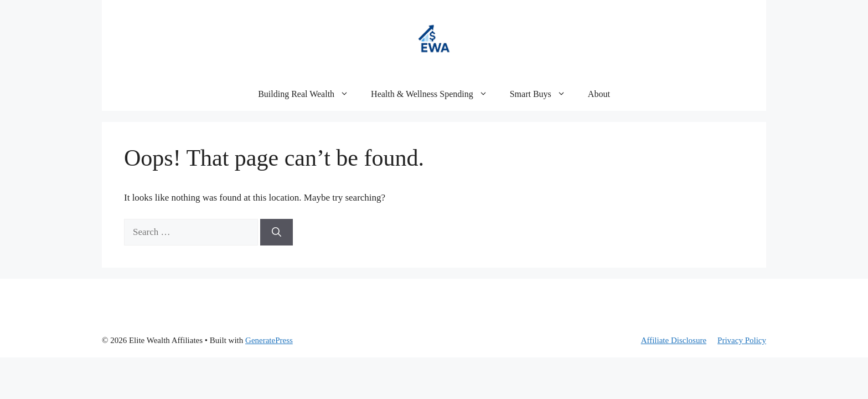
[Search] (277, 232)
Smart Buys (543, 94)
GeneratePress (269, 340)
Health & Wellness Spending (435, 94)
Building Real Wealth (309, 94)
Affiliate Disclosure (674, 340)
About (599, 94)
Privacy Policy (742, 340)
